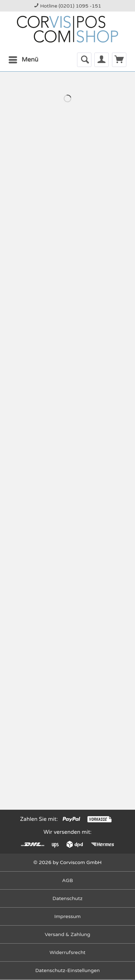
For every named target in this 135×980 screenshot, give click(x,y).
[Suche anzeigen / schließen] (84, 60)
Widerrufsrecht (68, 952)
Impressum (67, 916)
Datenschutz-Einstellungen (67, 970)
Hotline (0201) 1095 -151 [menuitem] (67, 6)
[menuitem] (23, 60)
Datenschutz (67, 898)
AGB (67, 880)
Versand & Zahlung (67, 934)
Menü (23, 59)
